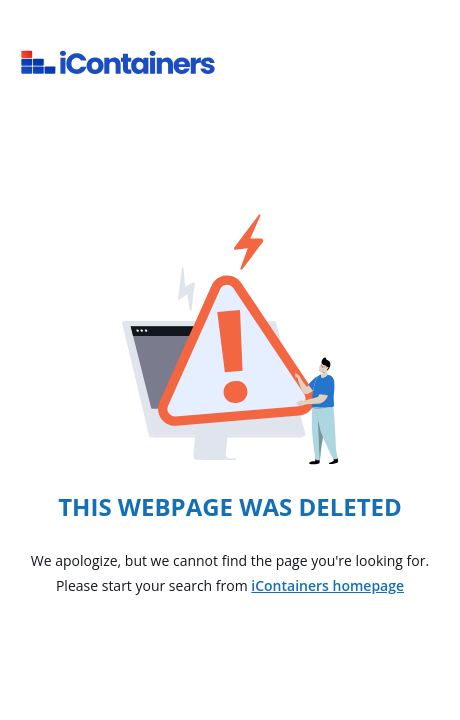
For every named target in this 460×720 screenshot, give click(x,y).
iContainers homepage (327, 585)
